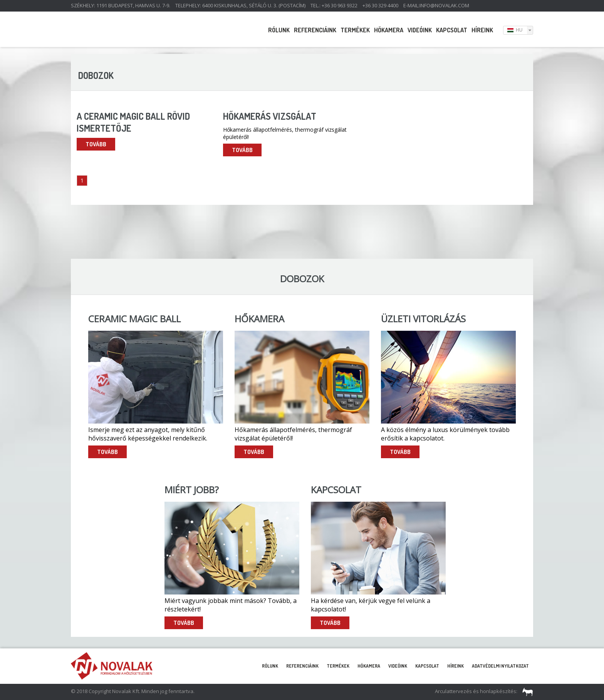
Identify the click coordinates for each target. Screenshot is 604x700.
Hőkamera (389, 30)
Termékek (355, 30)
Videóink (420, 30)
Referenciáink (315, 30)
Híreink (482, 30)
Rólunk (279, 30)
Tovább (96, 144)
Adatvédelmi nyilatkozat (500, 666)
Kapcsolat (452, 30)
